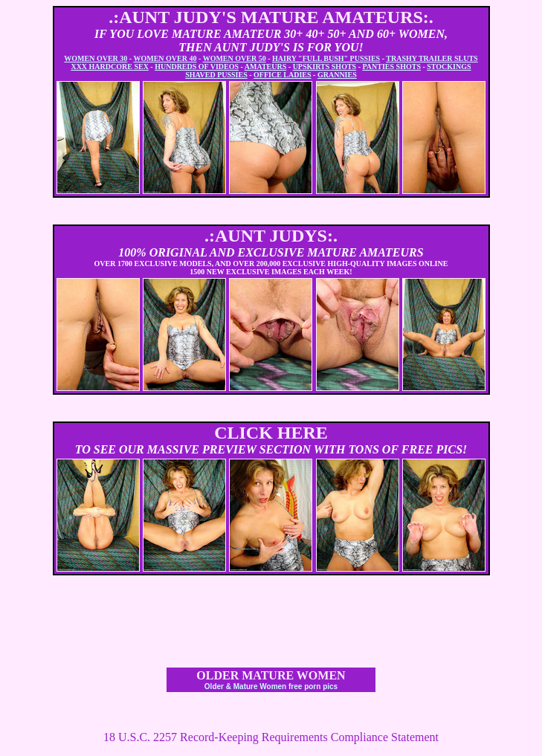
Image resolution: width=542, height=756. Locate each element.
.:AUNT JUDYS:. (271, 236)
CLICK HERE (271, 433)
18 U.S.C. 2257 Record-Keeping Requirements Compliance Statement (271, 737)
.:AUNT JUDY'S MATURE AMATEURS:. (271, 17)
